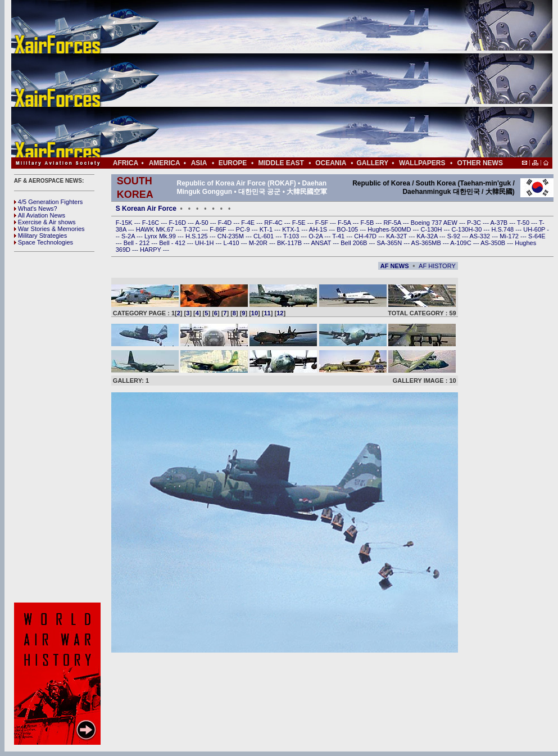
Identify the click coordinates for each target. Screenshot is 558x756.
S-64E (537, 236)
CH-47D (366, 236)
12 (280, 313)
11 (267, 313)
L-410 (232, 243)
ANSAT (322, 243)
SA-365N (390, 243)
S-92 (455, 236)
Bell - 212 (138, 243)
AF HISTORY (437, 266)
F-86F (219, 229)
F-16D (178, 223)
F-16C (152, 223)
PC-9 (244, 229)
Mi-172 (510, 236)
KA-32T (397, 236)
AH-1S (319, 229)
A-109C (461, 243)
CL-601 (264, 236)
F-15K (125, 223)
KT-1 (267, 229)
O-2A (316, 236)
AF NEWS (395, 266)
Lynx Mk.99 (161, 236)
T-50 (524, 223)
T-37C (192, 229)
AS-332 (481, 236)
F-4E (249, 223)
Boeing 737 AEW (435, 223)
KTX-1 (292, 229)
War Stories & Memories (49, 229)
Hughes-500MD (390, 229)
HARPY (151, 250)
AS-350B (494, 243)
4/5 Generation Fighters (49, 202)
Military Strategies (40, 236)
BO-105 (348, 229)
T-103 (292, 236)
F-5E (300, 223)
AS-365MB (427, 243)
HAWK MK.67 (156, 229)
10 (255, 313)
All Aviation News (40, 215)
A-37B (500, 223)
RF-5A (393, 223)
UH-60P (535, 229)
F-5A (345, 223)
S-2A (129, 236)
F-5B (368, 223)
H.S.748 (503, 229)
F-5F (323, 223)
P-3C (475, 223)
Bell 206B (355, 243)
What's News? (36, 209)
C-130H (432, 229)
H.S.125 (198, 236)
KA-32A (428, 236)
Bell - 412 (173, 243)
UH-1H (205, 243)
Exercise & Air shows (45, 222)
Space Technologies (44, 242)
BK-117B (290, 243)
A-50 (202, 223)
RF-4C (274, 223)
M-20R (259, 243)
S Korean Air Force (146, 209)
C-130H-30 (468, 229)
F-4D (226, 223)
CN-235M (232, 236)
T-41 (339, 236)
